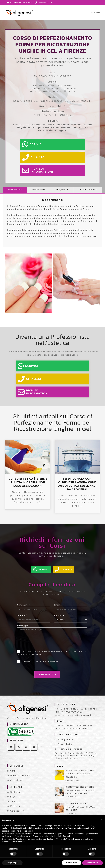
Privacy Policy (65, 742)
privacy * (38, 657)
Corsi (13, 774)
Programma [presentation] (39, 192)
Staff (13, 800)
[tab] (15, 193)
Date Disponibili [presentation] (88, 192)
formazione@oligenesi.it (77, 718)
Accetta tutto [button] (93, 863)
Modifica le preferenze (70, 752)
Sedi (13, 804)
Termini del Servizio (67, 761)
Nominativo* (23, 608)
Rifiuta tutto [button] (72, 863)
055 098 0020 (74, 715)
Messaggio (23, 628)
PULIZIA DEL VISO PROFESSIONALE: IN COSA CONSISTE (80, 809)
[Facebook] (19, 750)
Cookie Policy (65, 747)
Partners (15, 809)
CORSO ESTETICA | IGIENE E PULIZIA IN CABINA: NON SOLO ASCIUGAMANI (28, 485)
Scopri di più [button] (12, 863)
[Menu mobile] (95, 14)
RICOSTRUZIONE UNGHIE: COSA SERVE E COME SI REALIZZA (80, 776)
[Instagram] (26, 750)
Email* (57, 608)
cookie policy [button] (27, 831)
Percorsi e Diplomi (21, 778)
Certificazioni (17, 814)
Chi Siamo (16, 795)
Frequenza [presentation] (62, 192)
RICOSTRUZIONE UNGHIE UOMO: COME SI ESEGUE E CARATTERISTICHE (80, 793)
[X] (11, 750)
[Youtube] (34, 750)
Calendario (16, 783)
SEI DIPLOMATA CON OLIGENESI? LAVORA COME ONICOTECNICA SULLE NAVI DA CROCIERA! (77, 487)
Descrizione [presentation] (15, 192)
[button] (101, 820)
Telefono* (22, 618)
